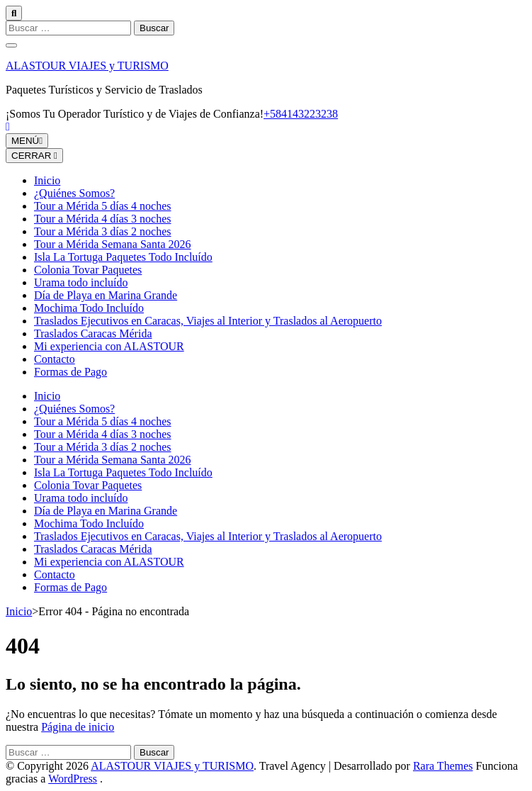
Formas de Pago (70, 372)
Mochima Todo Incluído (89, 308)
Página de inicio (78, 727)
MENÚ (27, 141)
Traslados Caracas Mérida (93, 333)
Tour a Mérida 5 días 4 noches (103, 206)
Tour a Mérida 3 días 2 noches (103, 231)
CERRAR (34, 156)
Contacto (55, 359)
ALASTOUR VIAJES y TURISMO (87, 66)
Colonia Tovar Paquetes (88, 270)
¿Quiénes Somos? (74, 193)
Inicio (47, 180)
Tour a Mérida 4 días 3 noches (103, 219)
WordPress (73, 779)
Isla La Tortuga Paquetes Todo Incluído (123, 257)
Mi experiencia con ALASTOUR (109, 346)
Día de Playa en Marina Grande (106, 295)
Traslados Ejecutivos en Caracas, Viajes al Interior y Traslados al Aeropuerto (208, 321)
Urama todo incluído (81, 282)
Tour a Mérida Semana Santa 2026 (112, 244)
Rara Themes (443, 766)
